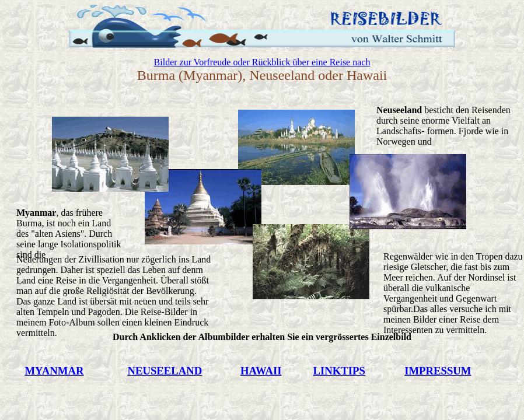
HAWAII (261, 371)
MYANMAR (54, 371)
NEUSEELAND (165, 371)
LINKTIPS (339, 371)
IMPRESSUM (438, 371)
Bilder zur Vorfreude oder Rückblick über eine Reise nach (262, 62)
